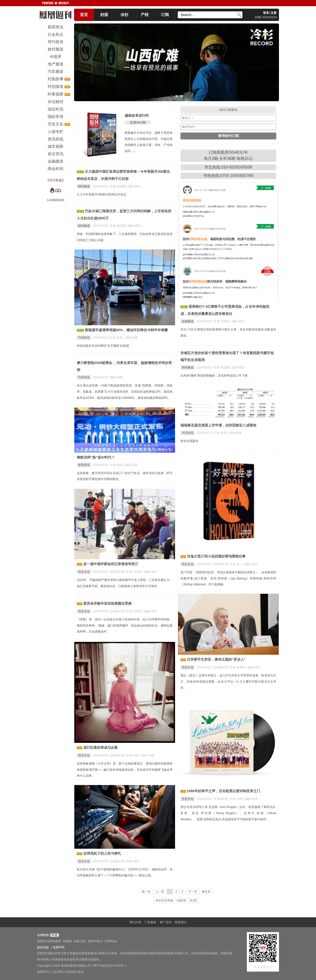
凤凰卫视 (80, 941)
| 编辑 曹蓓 (134, 186)
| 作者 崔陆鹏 (117, 186)
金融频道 (188, 321)
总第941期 (138, 122)
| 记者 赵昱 (116, 338)
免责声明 (59, 947)
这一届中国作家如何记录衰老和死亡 (111, 564)
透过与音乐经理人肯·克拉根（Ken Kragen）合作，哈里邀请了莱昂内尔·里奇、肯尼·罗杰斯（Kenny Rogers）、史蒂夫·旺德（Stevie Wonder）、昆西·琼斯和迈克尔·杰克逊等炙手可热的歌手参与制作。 (228, 813)
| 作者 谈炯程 (237, 667)
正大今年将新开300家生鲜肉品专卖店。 (103, 194)
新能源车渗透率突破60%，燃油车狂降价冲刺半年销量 (126, 330)
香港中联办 (95, 941)
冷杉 (124, 15)
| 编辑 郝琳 (131, 338)
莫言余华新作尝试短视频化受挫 (107, 603)
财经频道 (84, 186)
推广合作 (166, 922)
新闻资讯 (84, 465)
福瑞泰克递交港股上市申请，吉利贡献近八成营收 (218, 425)
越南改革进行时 (137, 115)
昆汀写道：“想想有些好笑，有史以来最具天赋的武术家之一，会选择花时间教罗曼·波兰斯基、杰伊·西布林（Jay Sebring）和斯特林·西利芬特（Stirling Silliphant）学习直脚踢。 (228, 578)
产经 (145, 15)
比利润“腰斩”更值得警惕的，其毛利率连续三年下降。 (216, 376)
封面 (104, 15)
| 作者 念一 (236, 564)
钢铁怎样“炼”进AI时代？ (96, 457)
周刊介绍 (135, 922)
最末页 (206, 892)
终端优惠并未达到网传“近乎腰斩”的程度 (103, 346)
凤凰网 (67, 941)
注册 (274, 13)
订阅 (165, 15)
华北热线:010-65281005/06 (228, 167)
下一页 (193, 892)
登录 (266, 13)
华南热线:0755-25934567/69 (228, 176)
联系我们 (181, 922)
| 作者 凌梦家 (134, 572)
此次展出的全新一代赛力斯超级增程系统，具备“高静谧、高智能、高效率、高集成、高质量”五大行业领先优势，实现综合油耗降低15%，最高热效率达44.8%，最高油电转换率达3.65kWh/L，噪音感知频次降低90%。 (125, 392)
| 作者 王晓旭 (221, 321)
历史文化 (188, 564)
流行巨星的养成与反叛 (100, 748)
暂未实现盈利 (189, 441)
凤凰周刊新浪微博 (49, 941)
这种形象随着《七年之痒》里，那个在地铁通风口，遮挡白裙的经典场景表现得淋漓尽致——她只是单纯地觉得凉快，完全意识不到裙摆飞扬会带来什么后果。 (125, 770)
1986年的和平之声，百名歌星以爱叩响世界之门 (224, 791)
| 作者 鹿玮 (116, 465)
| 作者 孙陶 (236, 799)
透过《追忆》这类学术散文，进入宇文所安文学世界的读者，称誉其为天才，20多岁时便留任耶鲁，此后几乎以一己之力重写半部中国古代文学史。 (228, 682)
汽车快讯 (84, 338)
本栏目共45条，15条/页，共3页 (176, 901)
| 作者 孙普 (132, 755)
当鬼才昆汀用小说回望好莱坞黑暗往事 (216, 556)
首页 (84, 15)
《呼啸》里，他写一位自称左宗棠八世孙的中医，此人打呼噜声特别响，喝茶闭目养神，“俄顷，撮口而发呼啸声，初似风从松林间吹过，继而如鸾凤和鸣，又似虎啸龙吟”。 (125, 626)
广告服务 (150, 922)
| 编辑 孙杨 (147, 755)
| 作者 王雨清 (134, 611)
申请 (54, 935)
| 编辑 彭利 (131, 465)
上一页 (160, 892)
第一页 (146, 892)
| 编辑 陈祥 (251, 564)
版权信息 (43, 947)
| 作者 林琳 (132, 861)
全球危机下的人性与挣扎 (102, 853)
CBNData (111, 941)
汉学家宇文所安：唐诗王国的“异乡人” (216, 659)
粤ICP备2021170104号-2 (109, 966)
